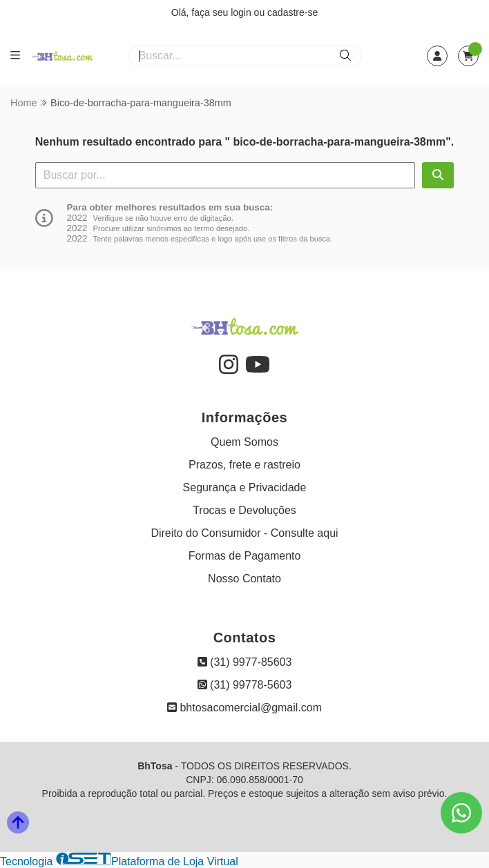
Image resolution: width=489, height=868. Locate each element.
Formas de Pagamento (245, 556)
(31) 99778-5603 (245, 685)
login (242, 12)
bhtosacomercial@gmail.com (245, 708)
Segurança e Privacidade (245, 487)
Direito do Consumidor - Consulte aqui (244, 533)
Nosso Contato (245, 579)
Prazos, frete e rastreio (245, 465)
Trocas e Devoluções (245, 510)
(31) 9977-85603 (245, 662)
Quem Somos (245, 442)
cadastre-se (293, 12)
